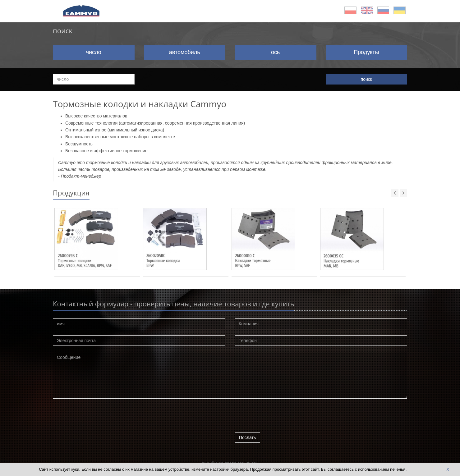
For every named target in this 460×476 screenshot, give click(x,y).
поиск (366, 79)
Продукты (366, 52)
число (94, 52)
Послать (247, 437)
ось (275, 52)
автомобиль (185, 52)
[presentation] (282, 417)
